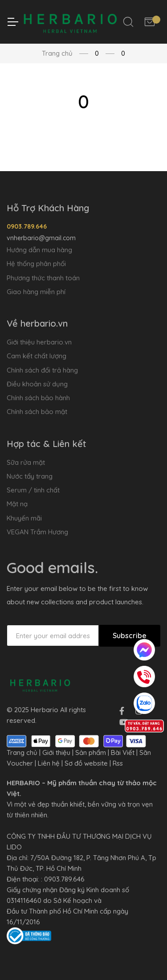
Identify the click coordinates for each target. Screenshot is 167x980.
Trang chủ (57, 53)
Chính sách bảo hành (38, 398)
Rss (118, 763)
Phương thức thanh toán (43, 278)
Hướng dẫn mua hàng (39, 250)
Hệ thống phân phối (36, 264)
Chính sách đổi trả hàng (42, 370)
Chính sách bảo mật (37, 412)
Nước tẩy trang (30, 476)
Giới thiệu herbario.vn (39, 342)
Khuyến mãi (24, 518)
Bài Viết (123, 752)
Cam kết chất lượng (37, 356)
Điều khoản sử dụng (37, 384)
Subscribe (130, 636)
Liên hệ (49, 763)
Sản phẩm (91, 752)
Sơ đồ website (86, 763)
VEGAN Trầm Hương (37, 532)
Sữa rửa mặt (26, 462)
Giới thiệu (56, 752)
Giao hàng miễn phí (36, 292)
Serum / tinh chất (33, 490)
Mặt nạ (17, 504)
